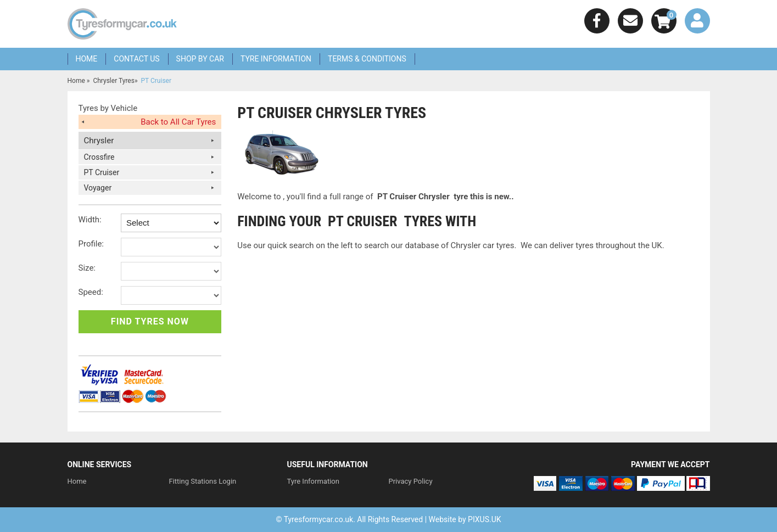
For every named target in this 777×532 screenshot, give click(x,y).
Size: (87, 268)
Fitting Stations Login (203, 481)
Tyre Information (276, 59)
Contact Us (136, 59)
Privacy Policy (411, 481)
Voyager (98, 188)
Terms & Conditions (367, 59)
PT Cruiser (102, 172)
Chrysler (99, 141)
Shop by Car (200, 59)
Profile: (91, 244)
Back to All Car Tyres (178, 122)
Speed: (91, 292)
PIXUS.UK (484, 519)
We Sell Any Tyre (122, 24)
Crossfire (99, 157)
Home (87, 59)
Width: (90, 220)
